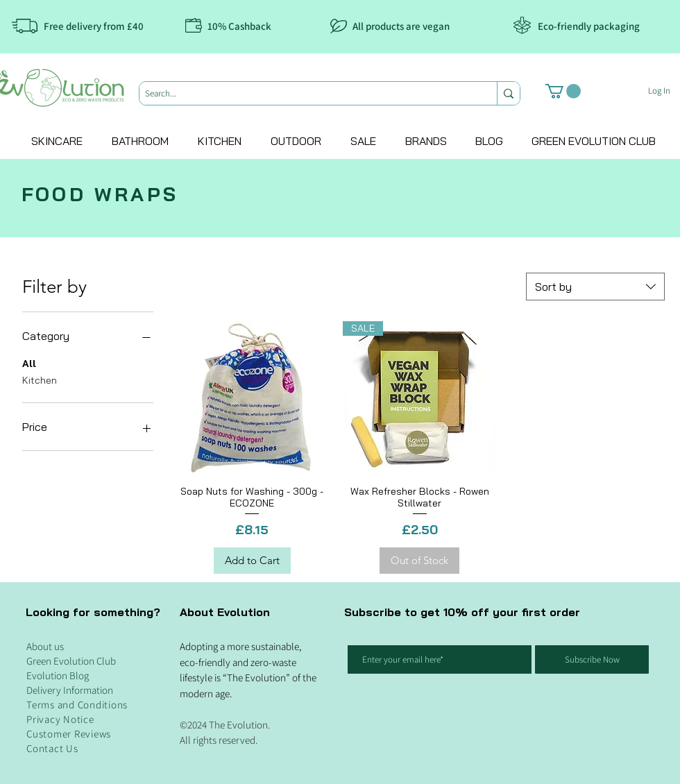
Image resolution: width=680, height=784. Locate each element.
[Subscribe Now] (592, 659)
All (29, 363)
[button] (563, 91)
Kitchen (40, 380)
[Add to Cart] (252, 561)
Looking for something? (93, 612)
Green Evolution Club (71, 661)
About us (45, 646)
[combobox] (595, 287)
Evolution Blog (58, 675)
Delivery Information (70, 690)
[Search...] (306, 94)
